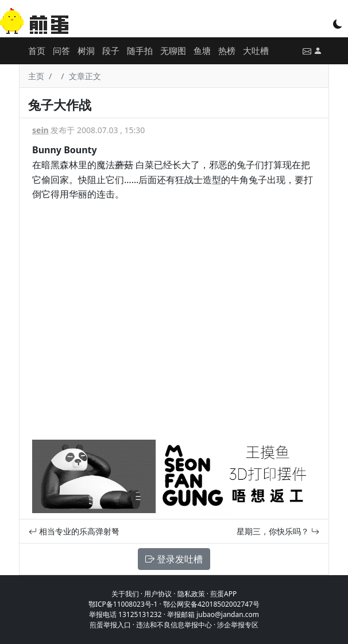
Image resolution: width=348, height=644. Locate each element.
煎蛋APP (223, 594)
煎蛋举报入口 (110, 625)
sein (40, 130)
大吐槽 (256, 51)
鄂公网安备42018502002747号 (211, 604)
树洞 (86, 51)
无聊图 (173, 51)
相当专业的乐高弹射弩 (74, 531)
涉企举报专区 (238, 625)
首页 (37, 51)
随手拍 (140, 51)
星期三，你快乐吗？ (278, 531)
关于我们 (125, 594)
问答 (61, 51)
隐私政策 (191, 594)
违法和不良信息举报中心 (174, 625)
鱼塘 (202, 51)
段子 (111, 51)
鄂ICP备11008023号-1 (123, 604)
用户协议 (158, 594)
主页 (36, 76)
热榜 (227, 51)
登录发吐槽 (174, 559)
